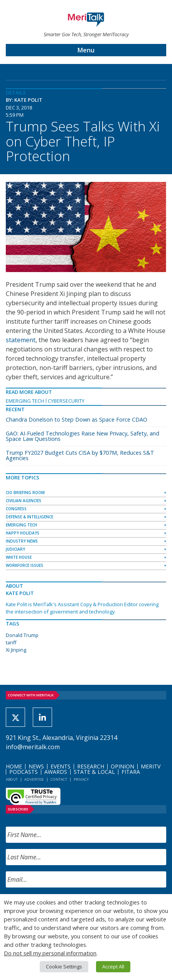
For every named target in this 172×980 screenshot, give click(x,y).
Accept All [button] (113, 967)
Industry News (22, 541)
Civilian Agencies (24, 501)
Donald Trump (22, 635)
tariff (11, 642)
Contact (59, 779)
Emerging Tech (25, 401)
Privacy (81, 779)
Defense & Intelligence (30, 517)
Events (61, 766)
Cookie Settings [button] (64, 967)
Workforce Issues (24, 565)
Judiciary (15, 549)
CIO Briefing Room (25, 493)
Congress (16, 509)
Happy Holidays (23, 533)
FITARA (131, 772)
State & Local (94, 772)
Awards (56, 772)
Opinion (122, 766)
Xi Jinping (16, 650)
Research (91, 766)
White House (19, 557)
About (12, 779)
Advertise (34, 779)
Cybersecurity (66, 401)
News (36, 766)
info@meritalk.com (33, 747)
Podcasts (24, 772)
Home (14, 766)
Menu (86, 50)
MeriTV (151, 766)
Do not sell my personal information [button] (50, 953)
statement (21, 340)
